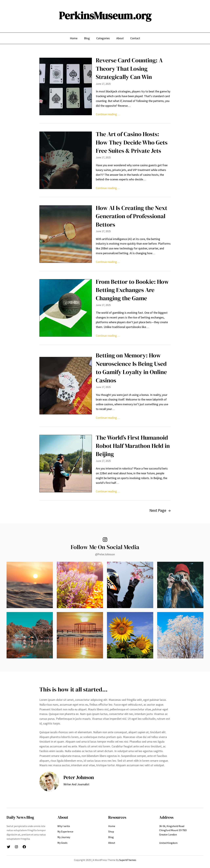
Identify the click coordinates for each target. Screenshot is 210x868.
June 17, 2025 (103, 84)
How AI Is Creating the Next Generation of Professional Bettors (131, 216)
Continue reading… (108, 114)
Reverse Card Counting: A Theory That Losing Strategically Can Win (129, 69)
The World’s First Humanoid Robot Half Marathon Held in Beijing (133, 446)
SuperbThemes (128, 860)
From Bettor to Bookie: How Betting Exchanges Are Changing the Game (132, 290)
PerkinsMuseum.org (105, 16)
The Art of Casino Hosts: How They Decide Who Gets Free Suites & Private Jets (132, 142)
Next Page (160, 510)
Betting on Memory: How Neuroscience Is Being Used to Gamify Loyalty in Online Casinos (131, 368)
